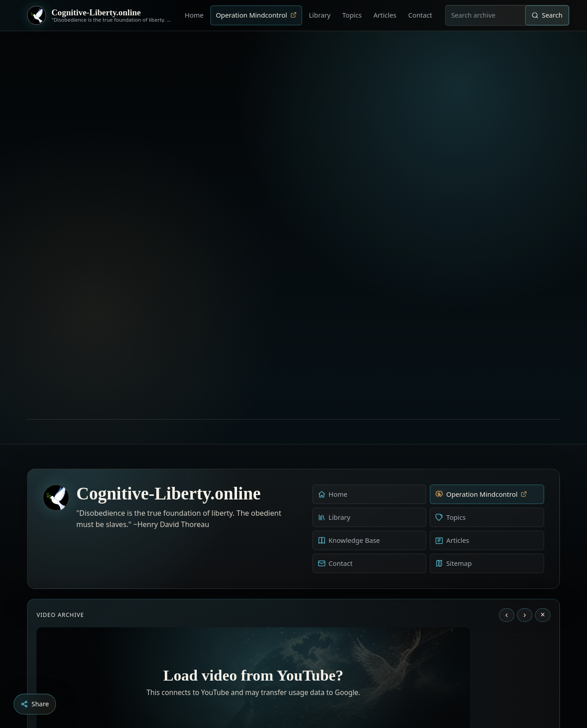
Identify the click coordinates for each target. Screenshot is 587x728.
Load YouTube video (254, 619)
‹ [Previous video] (507, 468)
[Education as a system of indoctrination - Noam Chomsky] (293, 677)
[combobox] (485, 15)
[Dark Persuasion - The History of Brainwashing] (311, 677)
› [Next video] (525, 468)
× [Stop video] (543, 468)
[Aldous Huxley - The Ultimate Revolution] (280, 677)
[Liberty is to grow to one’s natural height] (302, 677)
